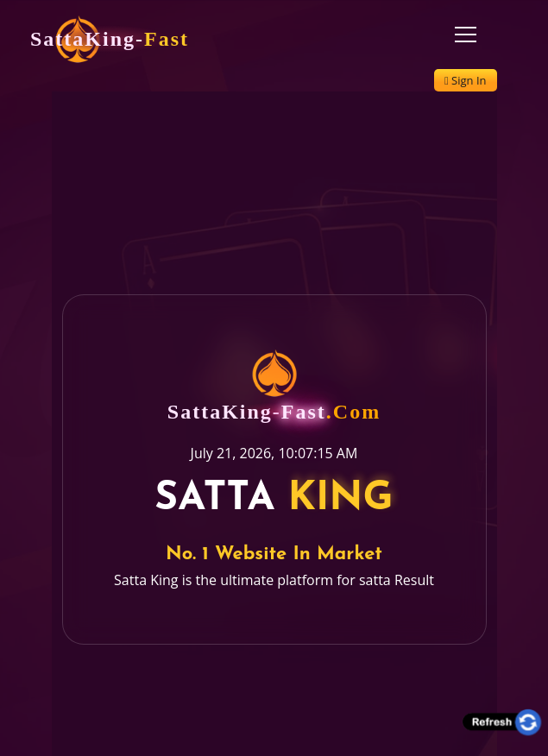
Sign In (466, 80)
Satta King (146, 568)
